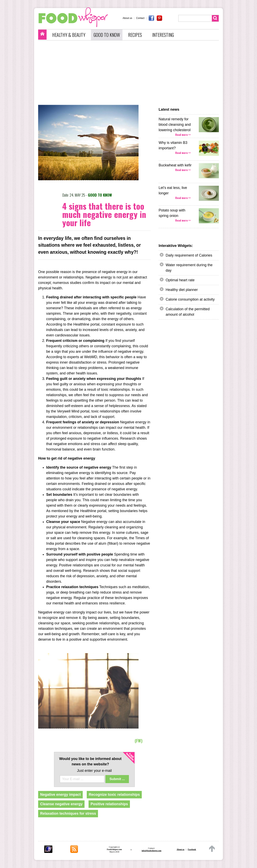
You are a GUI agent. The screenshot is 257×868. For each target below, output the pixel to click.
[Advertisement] (131, 73)
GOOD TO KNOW (107, 35)
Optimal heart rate (180, 280)
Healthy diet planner (182, 290)
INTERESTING (163, 35)
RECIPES (135, 35)
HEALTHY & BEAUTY (69, 35)
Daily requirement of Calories (189, 255)
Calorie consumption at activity (190, 299)
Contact (140, 18)
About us (127, 18)
